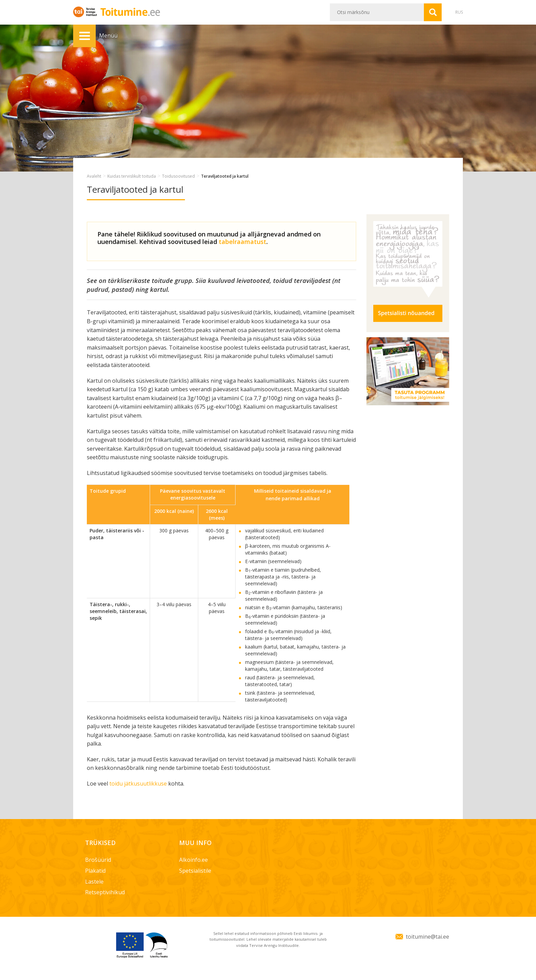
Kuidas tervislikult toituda (132, 176)
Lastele (94, 882)
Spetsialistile (195, 871)
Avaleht (94, 176)
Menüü (84, 36)
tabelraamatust (243, 242)
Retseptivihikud (105, 892)
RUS (459, 12)
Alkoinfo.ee (193, 860)
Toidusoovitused (178, 176)
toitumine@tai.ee (427, 937)
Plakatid (95, 871)
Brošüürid (98, 860)
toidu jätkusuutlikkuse (138, 784)
